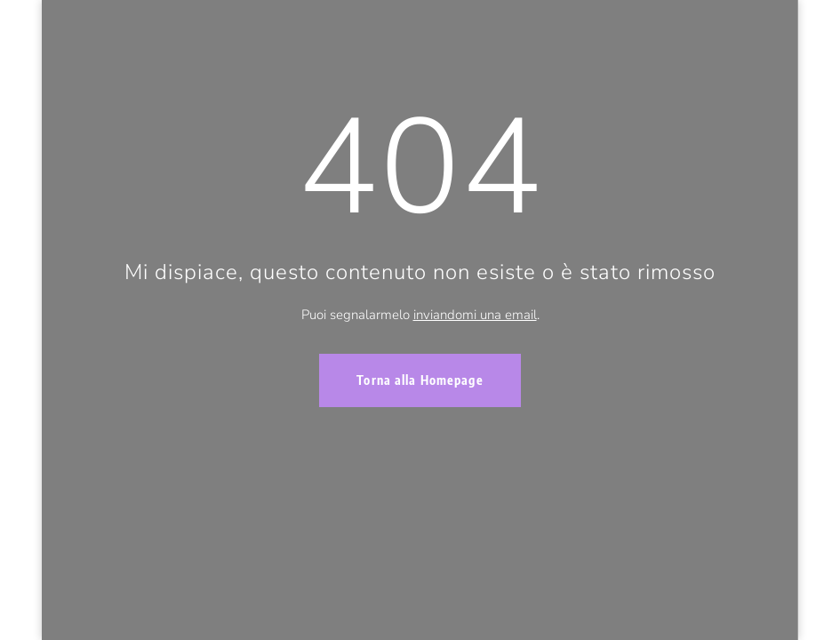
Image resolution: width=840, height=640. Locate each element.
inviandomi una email (475, 315)
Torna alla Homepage (420, 380)
